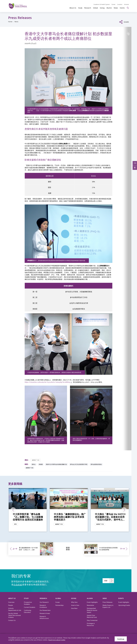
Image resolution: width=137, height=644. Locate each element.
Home (10, 22)
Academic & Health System (102, 4)
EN (135, 163)
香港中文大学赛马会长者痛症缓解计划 (56, 464)
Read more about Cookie (57, 640)
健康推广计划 (36, 460)
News (16, 22)
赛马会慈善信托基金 (96, 464)
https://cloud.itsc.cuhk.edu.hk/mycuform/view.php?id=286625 (47, 382)
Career (113, 4)
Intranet (126, 4)
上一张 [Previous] (13, 510)
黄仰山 (34, 464)
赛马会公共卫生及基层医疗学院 (79, 464)
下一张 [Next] (124, 510)
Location (120, 4)
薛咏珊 (41, 464)
